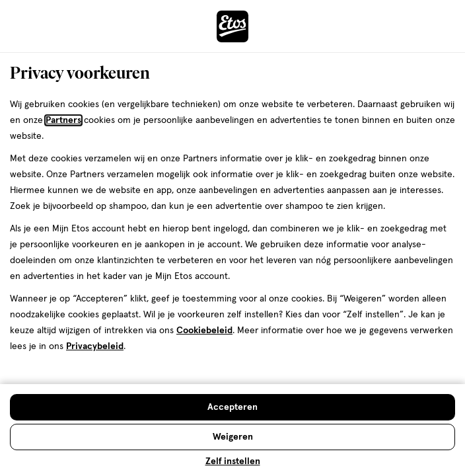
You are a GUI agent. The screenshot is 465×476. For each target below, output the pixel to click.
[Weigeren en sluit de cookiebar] (232, 437)
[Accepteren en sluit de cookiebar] (232, 407)
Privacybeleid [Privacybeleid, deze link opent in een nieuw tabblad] (95, 346)
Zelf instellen (233, 461)
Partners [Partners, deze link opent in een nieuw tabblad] (63, 120)
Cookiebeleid (204, 331)
